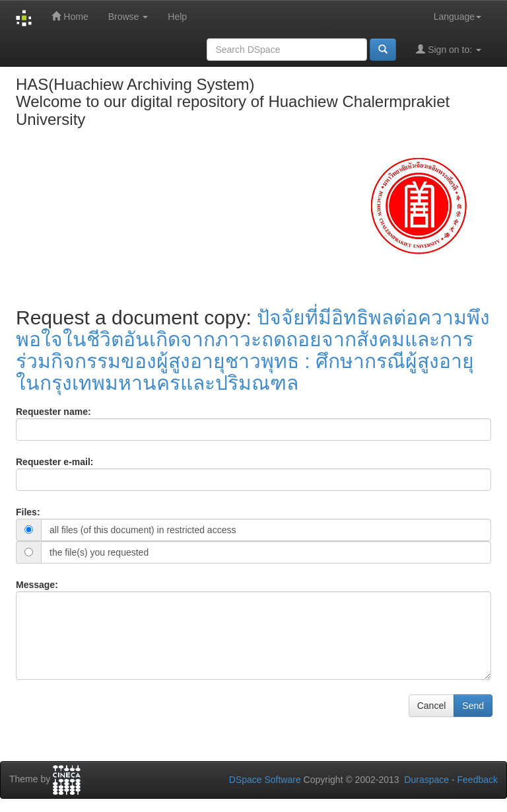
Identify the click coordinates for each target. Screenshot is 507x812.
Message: (37, 585)
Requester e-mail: (54, 462)
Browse (128, 17)
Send (473, 706)
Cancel (432, 706)
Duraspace (426, 780)
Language (457, 17)
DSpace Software (265, 780)
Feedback (478, 780)
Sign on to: (449, 49)
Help (177, 17)
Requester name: (53, 412)
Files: (28, 512)
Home (70, 16)
